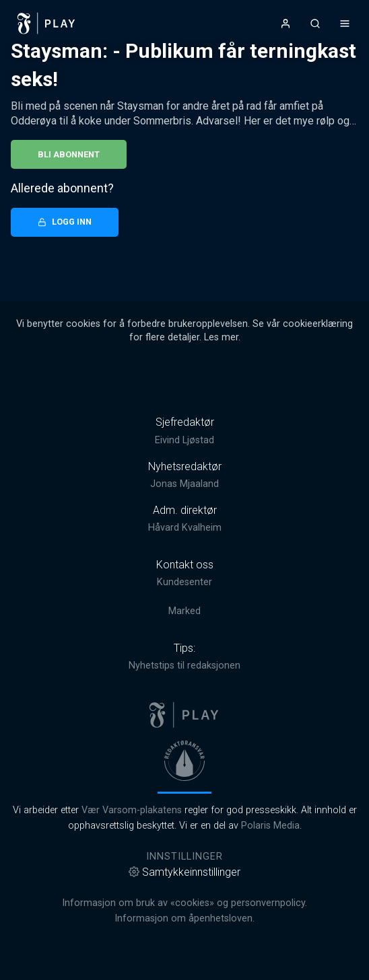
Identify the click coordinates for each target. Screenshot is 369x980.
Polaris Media (270, 826)
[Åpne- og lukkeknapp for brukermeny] (286, 24)
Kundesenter (184, 582)
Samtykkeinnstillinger (184, 872)
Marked (184, 611)
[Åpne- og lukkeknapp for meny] (345, 24)
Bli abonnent (69, 154)
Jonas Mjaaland (184, 484)
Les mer (221, 337)
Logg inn (65, 222)
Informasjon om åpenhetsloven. (184, 918)
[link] (46, 24)
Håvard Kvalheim (185, 528)
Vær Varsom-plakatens (132, 810)
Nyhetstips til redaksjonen (184, 666)
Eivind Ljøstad (184, 440)
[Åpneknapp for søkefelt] (315, 24)
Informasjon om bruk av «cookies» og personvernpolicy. (184, 903)
